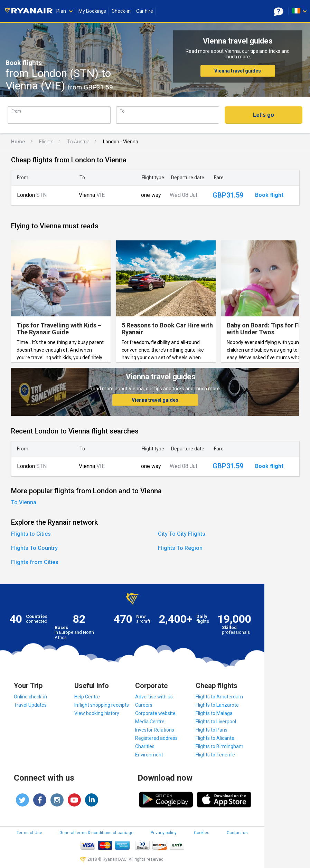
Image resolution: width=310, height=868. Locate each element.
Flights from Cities (35, 562)
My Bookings (92, 11)
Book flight (269, 195)
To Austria (78, 142)
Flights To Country (34, 548)
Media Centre (150, 722)
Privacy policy (164, 833)
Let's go (264, 115)
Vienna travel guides (238, 71)
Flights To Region (180, 548)
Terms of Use (29, 833)
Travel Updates (30, 705)
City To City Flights (182, 534)
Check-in (121, 11)
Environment (149, 755)
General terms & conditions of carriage (96, 833)
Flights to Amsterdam (219, 697)
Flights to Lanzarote (217, 705)
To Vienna (24, 502)
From (16, 111)
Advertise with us (154, 697)
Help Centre (87, 697)
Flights (46, 142)
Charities (145, 746)
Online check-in (30, 697)
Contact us (237, 833)
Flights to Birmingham (219, 746)
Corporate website (155, 713)
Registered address (156, 738)
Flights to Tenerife (215, 755)
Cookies (202, 833)
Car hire (145, 11)
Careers (144, 705)
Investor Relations (155, 730)
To (122, 111)
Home (18, 142)
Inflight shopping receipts (102, 705)
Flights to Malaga (214, 713)
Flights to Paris (212, 730)
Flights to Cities (31, 534)
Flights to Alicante (215, 738)
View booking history (97, 713)
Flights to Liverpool (216, 722)
